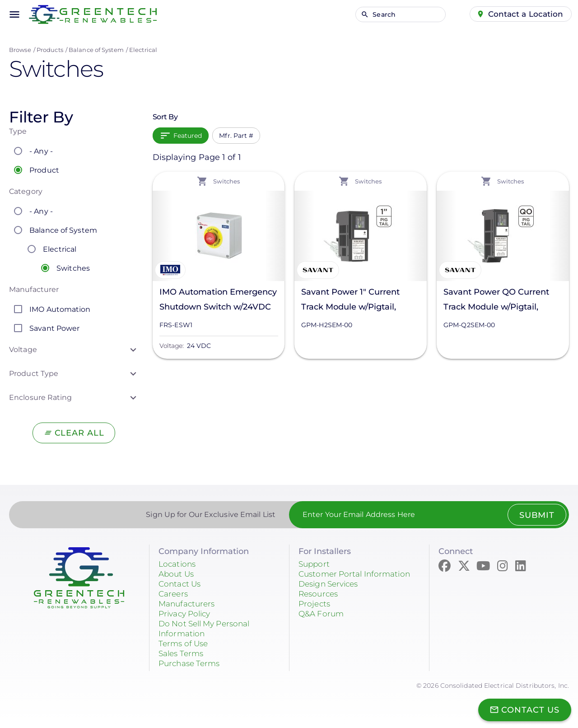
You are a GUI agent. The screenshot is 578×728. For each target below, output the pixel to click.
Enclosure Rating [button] (41, 397)
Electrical (143, 50)
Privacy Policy (187, 614)
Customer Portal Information (358, 574)
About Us (177, 574)
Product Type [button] (34, 373)
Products (50, 50)
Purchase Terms (191, 663)
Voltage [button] (23, 350)
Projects (315, 604)
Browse (20, 50)
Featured (188, 136)
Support (315, 564)
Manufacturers (189, 604)
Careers (174, 594)
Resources (320, 594)
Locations (178, 564)
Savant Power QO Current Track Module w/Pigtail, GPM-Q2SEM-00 (496, 301)
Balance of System (96, 50)
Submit (536, 515)
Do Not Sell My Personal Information (208, 629)
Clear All (79, 433)
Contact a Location (525, 14)
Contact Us (181, 584)
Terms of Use (185, 643)
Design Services (331, 584)
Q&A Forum (322, 614)
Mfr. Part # (236, 136)
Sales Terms (183, 653)
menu (14, 14)
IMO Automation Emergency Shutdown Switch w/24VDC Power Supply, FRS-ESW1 (218, 301)
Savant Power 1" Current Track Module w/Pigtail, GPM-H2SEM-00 (350, 301)
